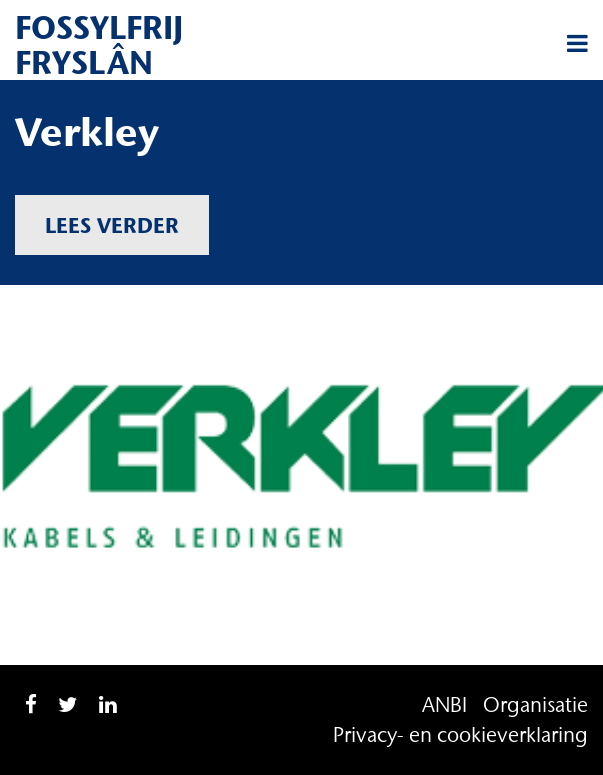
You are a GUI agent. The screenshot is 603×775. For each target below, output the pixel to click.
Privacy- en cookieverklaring (460, 734)
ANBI (444, 704)
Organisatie (535, 704)
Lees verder (112, 225)
